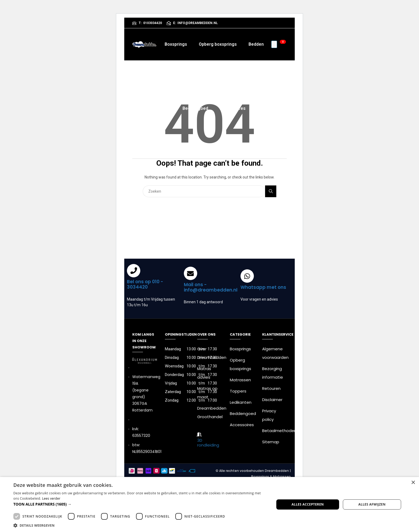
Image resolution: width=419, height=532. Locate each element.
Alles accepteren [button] (308, 504)
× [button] (413, 483)
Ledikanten (241, 402)
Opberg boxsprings (218, 44)
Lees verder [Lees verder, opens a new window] (51, 498)
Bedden (256, 44)
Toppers (218, 76)
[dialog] (210, 504)
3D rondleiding (208, 443)
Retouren (271, 388)
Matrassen (187, 76)
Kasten (245, 76)
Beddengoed (195, 108)
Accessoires (233, 108)
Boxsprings (176, 44)
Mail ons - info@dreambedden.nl (211, 287)
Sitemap (271, 442)
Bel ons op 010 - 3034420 (145, 284)
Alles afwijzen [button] (372, 504)
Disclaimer (272, 400)
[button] (140, 504)
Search (271, 191)
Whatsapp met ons (263, 287)
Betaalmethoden (279, 431)
